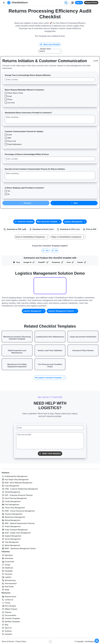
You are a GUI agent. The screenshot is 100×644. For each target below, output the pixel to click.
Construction (8, 562)
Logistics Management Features (62, 311)
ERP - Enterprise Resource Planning (17, 495)
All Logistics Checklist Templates (50, 378)
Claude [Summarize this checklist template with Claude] (82, 262)
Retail (5, 590)
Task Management (10, 542)
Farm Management (10, 505)
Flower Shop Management (13, 508)
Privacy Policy (21, 641)
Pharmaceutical (9, 583)
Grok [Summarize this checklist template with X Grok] (70, 262)
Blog (5, 625)
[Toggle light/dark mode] (71, 3)
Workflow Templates (11, 622)
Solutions (6, 473)
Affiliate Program (9, 609)
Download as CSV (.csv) (68, 229)
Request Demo (91, 3)
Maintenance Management (13, 517)
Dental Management (11, 492)
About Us (7, 628)
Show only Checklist (50, 45)
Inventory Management (12, 514)
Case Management (10, 486)
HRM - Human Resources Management (18, 511)
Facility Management (11, 501)
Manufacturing (9, 580)
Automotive (7, 558)
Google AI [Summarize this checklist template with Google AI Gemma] (29, 262)
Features (7, 612)
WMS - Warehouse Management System (19, 548)
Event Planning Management (14, 498)
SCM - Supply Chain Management (16, 533)
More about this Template (49, 222)
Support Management (11, 536)
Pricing (6, 603)
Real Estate (8, 587)
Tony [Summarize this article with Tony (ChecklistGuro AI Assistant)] (16, 262)
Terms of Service (8, 641)
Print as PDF (90, 229)
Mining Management (11, 520)
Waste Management (11, 545)
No (55, 251)
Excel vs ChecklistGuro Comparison (32, 237)
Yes (46, 251)
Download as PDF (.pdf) (15, 229)
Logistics (7, 577)
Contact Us (7, 600)
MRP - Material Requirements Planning (18, 523)
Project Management (11, 526)
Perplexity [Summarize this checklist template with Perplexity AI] (58, 262)
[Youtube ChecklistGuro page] (50, 642)
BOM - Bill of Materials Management (17, 483)
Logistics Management (75, 222)
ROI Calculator (9, 606)
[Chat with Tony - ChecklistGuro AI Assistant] (97, 641)
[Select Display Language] (66, 3)
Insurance (7, 574)
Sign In (79, 3)
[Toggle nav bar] (4, 3)
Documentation (9, 615)
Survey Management (11, 539)
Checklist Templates (11, 618)
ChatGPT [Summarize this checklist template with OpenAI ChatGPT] (43, 262)
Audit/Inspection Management (14, 476)
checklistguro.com (92, 641)
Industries (6, 552)
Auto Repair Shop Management (15, 480)
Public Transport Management (15, 530)
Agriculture (7, 555)
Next (74, 203)
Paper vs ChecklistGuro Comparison (68, 237)
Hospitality (7, 571)
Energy (6, 565)
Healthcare (7, 568)
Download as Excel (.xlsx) (42, 229)
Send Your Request (50, 454)
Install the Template (24, 222)
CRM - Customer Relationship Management (20, 489)
